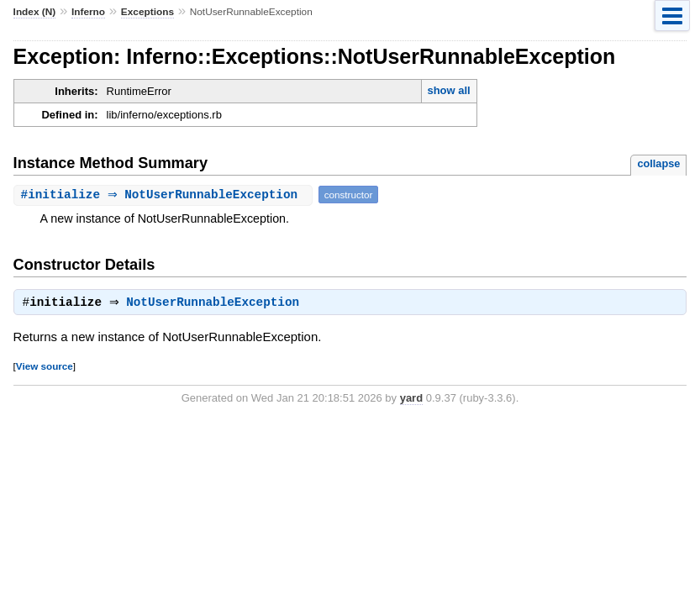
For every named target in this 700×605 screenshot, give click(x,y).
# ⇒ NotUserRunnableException (165, 195)
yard (411, 400)
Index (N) (35, 12)
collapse (658, 163)
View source (45, 368)
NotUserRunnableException (217, 304)
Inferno (88, 12)
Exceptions (147, 12)
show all (448, 90)
